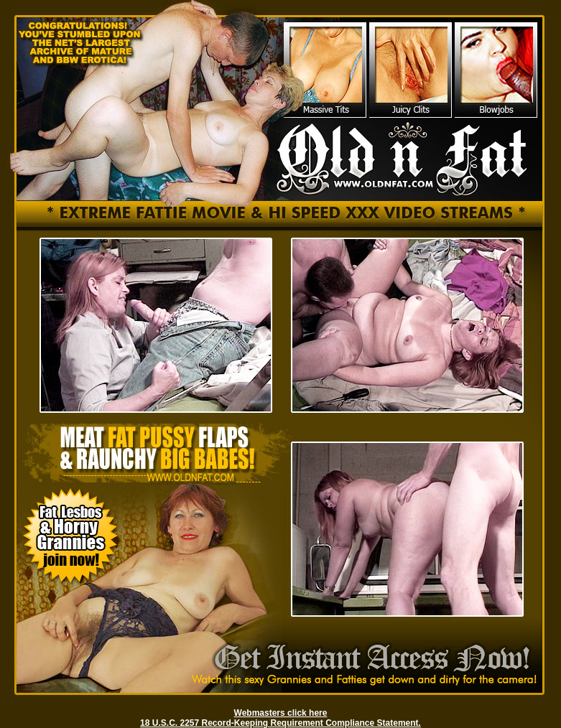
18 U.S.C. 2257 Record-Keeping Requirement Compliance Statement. (280, 723)
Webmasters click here (281, 713)
